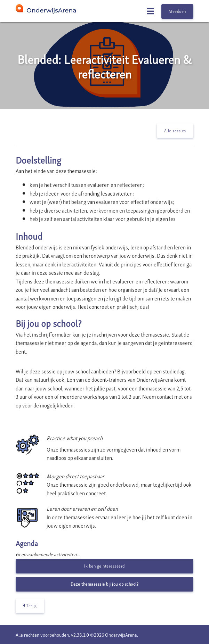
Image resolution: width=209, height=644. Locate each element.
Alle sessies (175, 130)
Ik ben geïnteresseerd (105, 566)
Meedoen (177, 11)
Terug (30, 606)
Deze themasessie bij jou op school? (105, 584)
